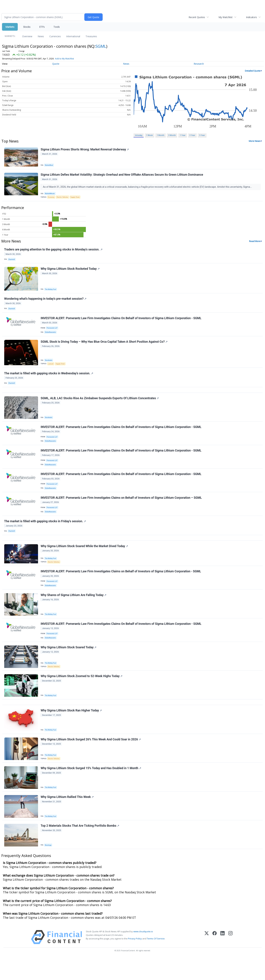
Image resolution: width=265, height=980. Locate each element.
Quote (56, 64)
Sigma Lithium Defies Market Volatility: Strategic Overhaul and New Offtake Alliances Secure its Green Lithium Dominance (122, 176)
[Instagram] (230, 960)
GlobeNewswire (51, 337)
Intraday (139, 135)
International (73, 36)
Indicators (251, 17)
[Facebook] (215, 960)
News (41, 36)
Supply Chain (77, 198)
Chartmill (12, 261)
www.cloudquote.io (143, 954)
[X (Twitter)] (207, 960)
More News (255, 141)
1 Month (161, 135)
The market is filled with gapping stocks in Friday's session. (45, 534)
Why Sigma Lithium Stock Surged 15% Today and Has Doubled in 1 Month (91, 789)
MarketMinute (50, 195)
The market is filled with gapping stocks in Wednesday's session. (49, 379)
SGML (101, 46)
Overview (27, 36)
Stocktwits (49, 365)
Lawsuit (51, 369)
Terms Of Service (156, 961)
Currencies (55, 36)
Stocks (27, 27)
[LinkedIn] (222, 960)
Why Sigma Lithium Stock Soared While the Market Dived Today (85, 560)
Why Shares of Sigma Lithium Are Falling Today (74, 611)
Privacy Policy (135, 961)
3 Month (172, 135)
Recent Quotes (197, 17)
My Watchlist (226, 17)
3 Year (192, 135)
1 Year (183, 135)
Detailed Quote (253, 71)
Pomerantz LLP (53, 332)
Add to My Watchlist (64, 59)
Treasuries (91, 36)
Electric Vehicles (63, 198)
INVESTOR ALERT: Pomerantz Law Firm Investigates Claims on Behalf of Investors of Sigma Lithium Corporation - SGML (121, 586)
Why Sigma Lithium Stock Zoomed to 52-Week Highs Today (82, 694)
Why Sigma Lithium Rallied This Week (67, 819)
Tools (57, 27)
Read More (255, 243)
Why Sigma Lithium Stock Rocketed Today (70, 272)
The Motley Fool (51, 292)
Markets (10, 27)
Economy (52, 198)
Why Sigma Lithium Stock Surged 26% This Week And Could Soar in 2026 (91, 760)
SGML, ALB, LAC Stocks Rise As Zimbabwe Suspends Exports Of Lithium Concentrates (100, 406)
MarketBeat (50, 165)
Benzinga (49, 867)
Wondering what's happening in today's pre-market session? (46, 302)
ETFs (42, 27)
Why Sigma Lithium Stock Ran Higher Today (71, 730)
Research (199, 64)
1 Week (149, 135)
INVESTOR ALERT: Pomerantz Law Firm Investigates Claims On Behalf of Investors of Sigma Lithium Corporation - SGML (121, 322)
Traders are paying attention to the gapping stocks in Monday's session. (53, 251)
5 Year (202, 135)
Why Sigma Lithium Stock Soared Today (69, 665)
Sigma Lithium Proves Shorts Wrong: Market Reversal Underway (85, 150)
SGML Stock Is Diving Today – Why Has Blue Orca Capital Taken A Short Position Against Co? (104, 347)
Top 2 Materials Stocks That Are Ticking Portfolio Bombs (80, 848)
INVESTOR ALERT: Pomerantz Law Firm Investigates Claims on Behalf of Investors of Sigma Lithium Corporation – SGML (121, 509)
